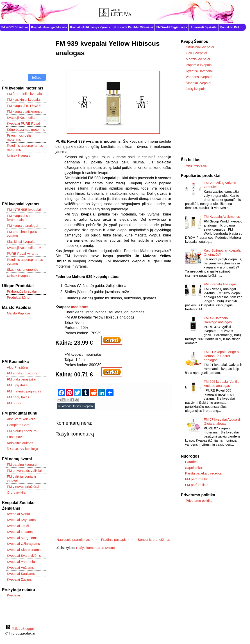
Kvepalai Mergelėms (22, 538)
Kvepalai (14, 595)
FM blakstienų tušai (22, 379)
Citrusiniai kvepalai (200, 47)
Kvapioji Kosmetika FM (24, 248)
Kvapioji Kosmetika (21, 118)
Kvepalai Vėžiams (20, 567)
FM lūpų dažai (18, 385)
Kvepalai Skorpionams (24, 550)
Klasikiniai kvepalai (21, 242)
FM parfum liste (197, 485)
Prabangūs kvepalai (22, 291)
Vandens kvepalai (199, 77)
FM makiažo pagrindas (24, 391)
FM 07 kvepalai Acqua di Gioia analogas (222, 421)
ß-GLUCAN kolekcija (23, 449)
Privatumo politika (199, 501)
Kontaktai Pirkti (231, 27)
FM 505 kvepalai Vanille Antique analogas (222, 384)
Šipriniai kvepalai (199, 83)
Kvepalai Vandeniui (21, 562)
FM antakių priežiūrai (23, 373)
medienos (80, 307)
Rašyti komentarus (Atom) (96, 548)
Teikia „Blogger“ (20, 629)
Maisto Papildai (18, 313)
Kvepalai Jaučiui (19, 526)
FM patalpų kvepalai (22, 464)
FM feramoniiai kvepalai (25, 94)
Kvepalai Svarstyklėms (24, 556)
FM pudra (14, 403)
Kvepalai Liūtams (20, 532)
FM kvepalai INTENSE (24, 106)
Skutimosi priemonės (23, 269)
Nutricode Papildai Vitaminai (133, 27)
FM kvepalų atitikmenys (25, 111)
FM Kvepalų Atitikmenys (222, 217)
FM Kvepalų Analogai (220, 284)
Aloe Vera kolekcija (21, 419)
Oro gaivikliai (17, 492)
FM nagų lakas (18, 397)
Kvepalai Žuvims (19, 579)
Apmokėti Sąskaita (204, 27)
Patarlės (191, 462)
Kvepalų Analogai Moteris (49, 27)
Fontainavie (16, 437)
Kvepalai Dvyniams (21, 520)
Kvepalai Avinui (18, 514)
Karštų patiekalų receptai (204, 473)
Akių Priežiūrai (18, 367)
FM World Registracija (172, 27)
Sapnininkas (194, 468)
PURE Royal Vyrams (23, 253)
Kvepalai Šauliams (21, 574)
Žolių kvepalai (196, 89)
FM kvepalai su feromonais (18, 218)
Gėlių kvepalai (196, 53)
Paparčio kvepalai (199, 65)
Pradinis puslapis (114, 540)
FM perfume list (197, 479)
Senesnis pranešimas (154, 540)
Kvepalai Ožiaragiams (23, 544)
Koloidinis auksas (20, 443)
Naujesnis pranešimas (73, 540)
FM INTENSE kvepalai (24, 210)
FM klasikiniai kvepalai (24, 100)
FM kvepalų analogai (23, 226)
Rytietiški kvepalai (199, 71)
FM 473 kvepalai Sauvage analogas (218, 320)
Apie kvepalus (196, 165)
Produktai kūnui (19, 297)
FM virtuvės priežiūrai (23, 487)
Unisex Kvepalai (83, 406)
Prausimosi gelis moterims (19, 137)
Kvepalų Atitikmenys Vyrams (90, 27)
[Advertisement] (24, 180)
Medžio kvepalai (198, 59)
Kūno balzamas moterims (26, 129)
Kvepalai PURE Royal (23, 123)
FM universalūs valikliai (24, 471)
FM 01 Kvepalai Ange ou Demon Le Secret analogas (222, 356)
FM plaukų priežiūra (22, 431)
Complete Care (18, 425)
